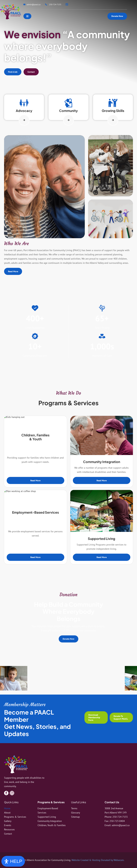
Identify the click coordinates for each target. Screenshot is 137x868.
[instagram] (12, 793)
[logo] (16, 757)
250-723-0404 (117, 821)
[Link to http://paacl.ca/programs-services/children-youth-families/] (24, 103)
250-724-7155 (120, 817)
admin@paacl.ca (121, 825)
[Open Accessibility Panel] (13, 861)
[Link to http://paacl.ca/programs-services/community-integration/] (68, 103)
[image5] (31, 680)
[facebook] (6, 793)
